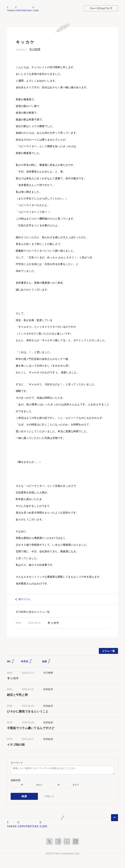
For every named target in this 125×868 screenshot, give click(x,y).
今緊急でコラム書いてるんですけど (31, 728)
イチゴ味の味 (16, 744)
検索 (24, 796)
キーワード (17, 762)
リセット (49, 795)
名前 (46, 661)
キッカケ (53, 623)
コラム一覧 (109, 651)
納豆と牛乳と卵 (17, 695)
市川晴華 (35, 49)
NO (11, 661)
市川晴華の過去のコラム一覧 (33, 611)
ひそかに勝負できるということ (28, 711)
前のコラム (24, 599)
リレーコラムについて (101, 8)
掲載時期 (16, 780)
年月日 (27, 661)
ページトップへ (115, 816)
